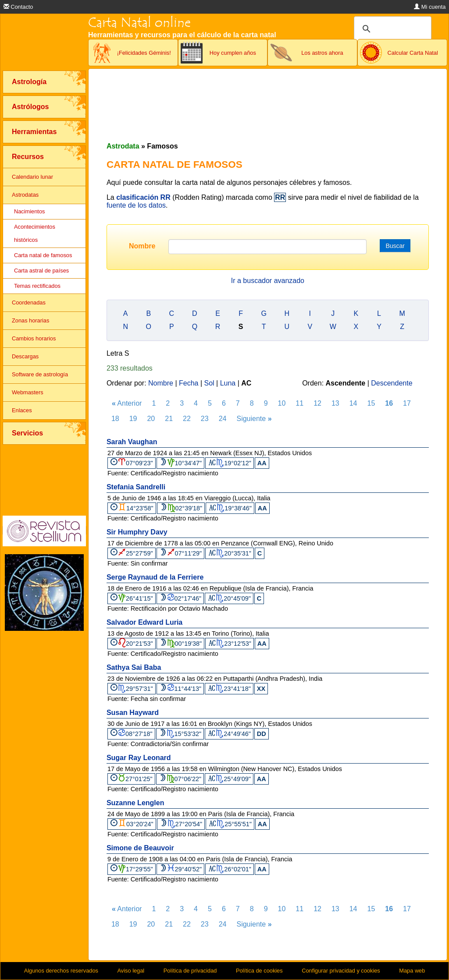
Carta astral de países (41, 271)
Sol (209, 383)
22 (187, 419)
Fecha (189, 383)
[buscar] (391, 29)
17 (407, 403)
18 (115, 419)
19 (133, 419)
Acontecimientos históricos (35, 233)
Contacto (18, 7)
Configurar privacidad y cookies (341, 971)
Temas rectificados (37, 286)
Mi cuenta (430, 7)
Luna (228, 383)
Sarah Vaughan (132, 442)
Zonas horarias (30, 320)
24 (223, 419)
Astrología (29, 82)
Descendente (392, 383)
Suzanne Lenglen (135, 803)
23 (205, 419)
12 (317, 403)
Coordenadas (29, 302)
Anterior (127, 403)
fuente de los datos (136, 205)
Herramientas (34, 132)
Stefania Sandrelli (136, 487)
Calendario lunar (32, 177)
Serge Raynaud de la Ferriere (155, 577)
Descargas (25, 356)
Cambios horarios (34, 338)
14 (353, 403)
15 (371, 403)
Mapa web (412, 971)
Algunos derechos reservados (61, 971)
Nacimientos (29, 211)
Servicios (27, 433)
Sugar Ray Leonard (139, 758)
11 (299, 403)
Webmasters (28, 392)
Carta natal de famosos (43, 255)
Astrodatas (25, 195)
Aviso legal (131, 971)
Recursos (28, 157)
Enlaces (22, 410)
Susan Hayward (133, 713)
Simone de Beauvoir (140, 848)
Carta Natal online (139, 23)
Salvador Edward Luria (144, 622)
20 (151, 419)
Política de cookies (259, 971)
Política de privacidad (190, 971)
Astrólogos (30, 107)
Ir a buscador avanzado (268, 281)
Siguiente (254, 419)
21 (169, 419)
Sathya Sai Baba (134, 667)
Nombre (142, 246)
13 (335, 403)
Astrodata (123, 146)
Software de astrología (40, 374)
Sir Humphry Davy (137, 532)
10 (282, 403)
